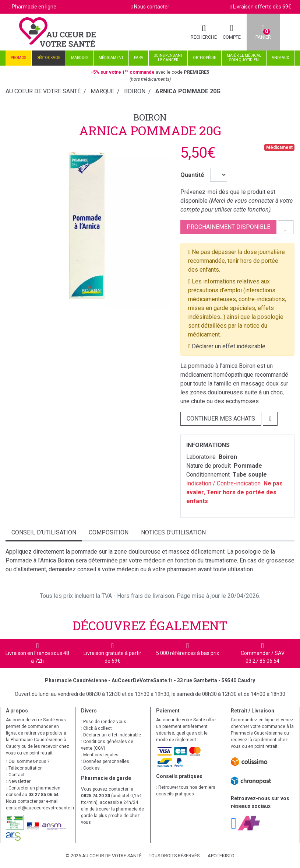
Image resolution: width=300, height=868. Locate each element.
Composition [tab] (109, 532)
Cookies (91, 768)
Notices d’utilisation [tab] (173, 532)
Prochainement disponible (228, 227)
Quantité (192, 175)
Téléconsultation (24, 768)
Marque (102, 91)
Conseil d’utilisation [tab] (44, 532)
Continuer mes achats (221, 419)
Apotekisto (221, 856)
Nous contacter (152, 7)
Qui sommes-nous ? (28, 761)
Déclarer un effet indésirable (229, 346)
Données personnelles (105, 761)
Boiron (150, 117)
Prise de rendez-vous (104, 722)
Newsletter (18, 781)
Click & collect (97, 728)
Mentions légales (100, 755)
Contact (15, 775)
